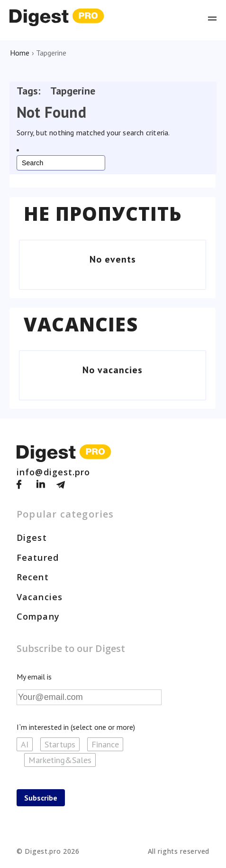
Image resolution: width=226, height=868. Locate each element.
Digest (32, 538)
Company (38, 616)
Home (20, 53)
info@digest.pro (54, 472)
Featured (38, 557)
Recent (33, 577)
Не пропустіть (103, 214)
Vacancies (81, 324)
